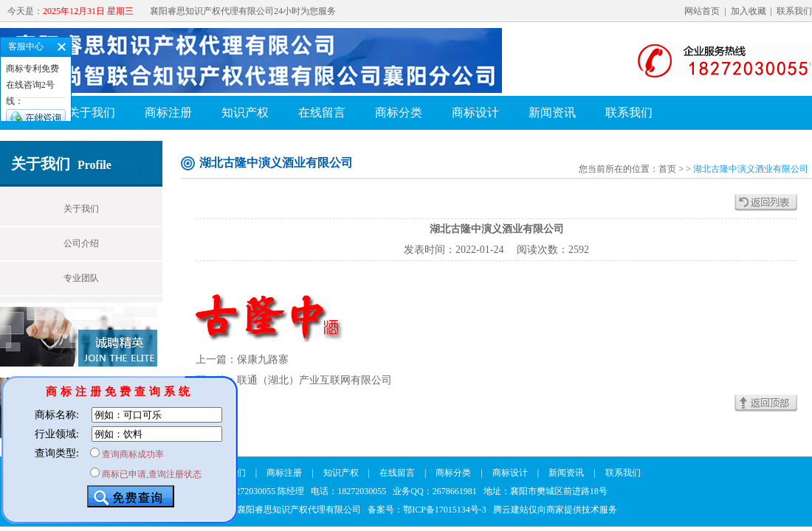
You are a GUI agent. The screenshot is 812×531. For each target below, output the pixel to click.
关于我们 (92, 112)
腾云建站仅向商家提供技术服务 (555, 510)
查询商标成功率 (133, 454)
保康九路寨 (263, 360)
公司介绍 (81, 243)
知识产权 (245, 112)
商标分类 (399, 112)
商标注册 (168, 112)
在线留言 (322, 112)
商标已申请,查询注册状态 (152, 474)
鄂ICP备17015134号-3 (445, 510)
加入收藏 (749, 11)
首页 (667, 169)
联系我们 (794, 11)
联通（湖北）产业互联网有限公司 (314, 380)
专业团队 (81, 278)
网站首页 (702, 11)
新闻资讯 (552, 112)
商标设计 (475, 112)
